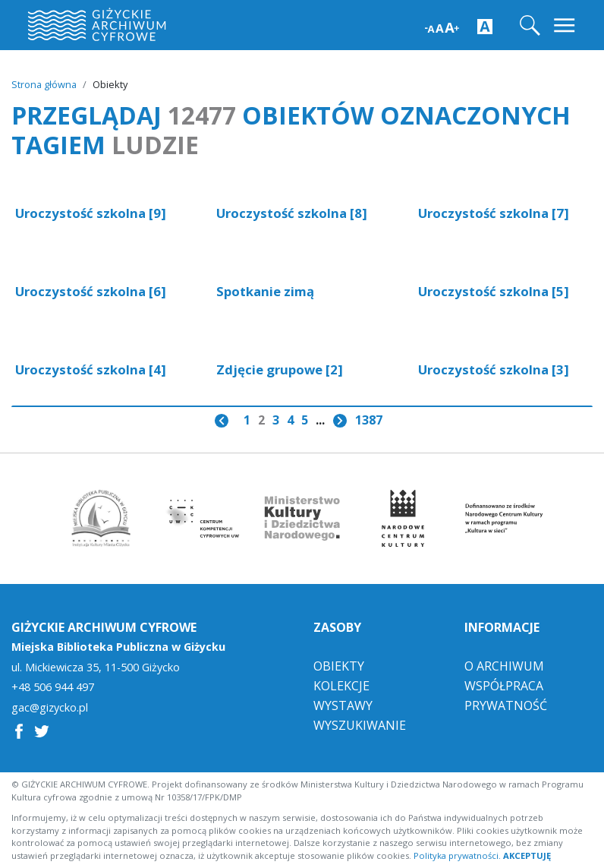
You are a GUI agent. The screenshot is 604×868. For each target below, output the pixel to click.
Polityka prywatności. (457, 855)
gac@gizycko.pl (50, 707)
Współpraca (504, 685)
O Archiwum (504, 665)
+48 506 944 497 (53, 687)
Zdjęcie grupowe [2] (280, 369)
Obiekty (339, 665)
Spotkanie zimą (265, 291)
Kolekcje (341, 685)
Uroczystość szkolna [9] (91, 213)
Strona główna (44, 84)
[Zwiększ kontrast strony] (485, 26)
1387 (369, 420)
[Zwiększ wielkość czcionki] (442, 26)
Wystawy (343, 705)
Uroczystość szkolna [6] (91, 291)
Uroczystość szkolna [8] (292, 213)
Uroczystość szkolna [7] (494, 213)
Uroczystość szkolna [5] (494, 291)
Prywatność (506, 705)
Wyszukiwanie (360, 724)
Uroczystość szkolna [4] (91, 369)
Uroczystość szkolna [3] (494, 369)
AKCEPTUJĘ (527, 855)
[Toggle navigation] (566, 25)
